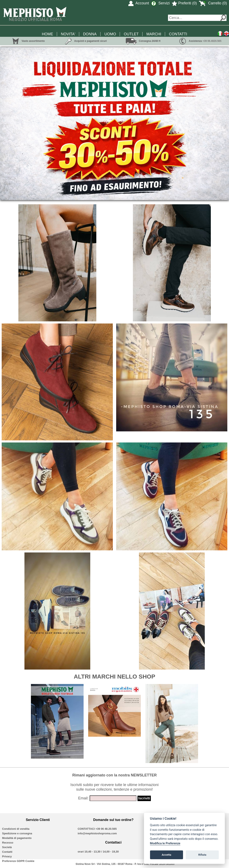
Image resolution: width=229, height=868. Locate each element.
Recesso (8, 843)
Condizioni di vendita (16, 829)
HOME (47, 34)
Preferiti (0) (184, 3)
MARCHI (154, 34)
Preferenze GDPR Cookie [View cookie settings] (18, 861)
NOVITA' (68, 34)
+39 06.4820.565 (212, 41)
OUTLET (131, 34)
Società (7, 847)
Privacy (7, 856)
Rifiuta (202, 855)
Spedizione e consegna (17, 833)
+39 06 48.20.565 (106, 829)
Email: (83, 798)
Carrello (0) (213, 3)
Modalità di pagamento (17, 838)
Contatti (7, 852)
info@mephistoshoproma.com (97, 833)
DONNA (90, 34)
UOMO (110, 34)
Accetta (166, 855)
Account (139, 3)
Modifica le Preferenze (165, 843)
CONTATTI (178, 34)
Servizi (160, 3)
